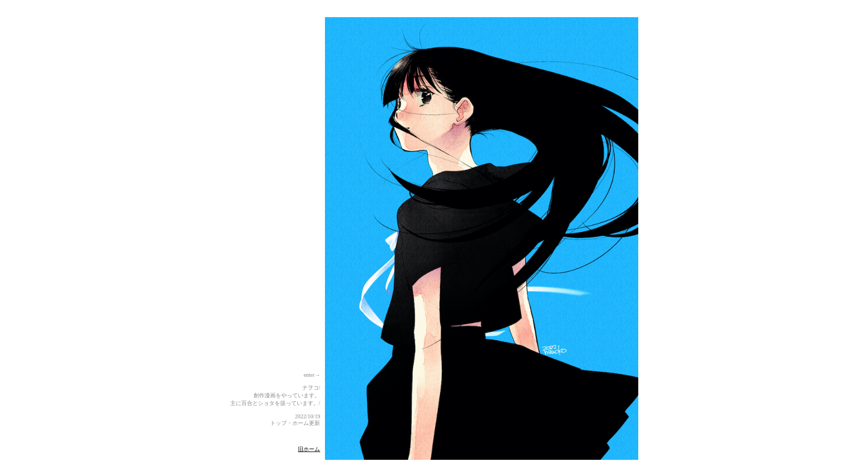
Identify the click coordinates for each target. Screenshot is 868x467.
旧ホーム (309, 449)
